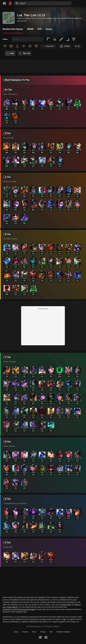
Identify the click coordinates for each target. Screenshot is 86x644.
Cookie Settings (12, 607)
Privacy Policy (66, 605)
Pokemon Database (63, 632)
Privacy (43, 632)
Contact (25, 632)
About (16, 632)
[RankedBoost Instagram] (46, 637)
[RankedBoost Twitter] (40, 637)
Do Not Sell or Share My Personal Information (19, 609)
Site (51, 632)
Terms (34, 632)
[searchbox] (27, 39)
